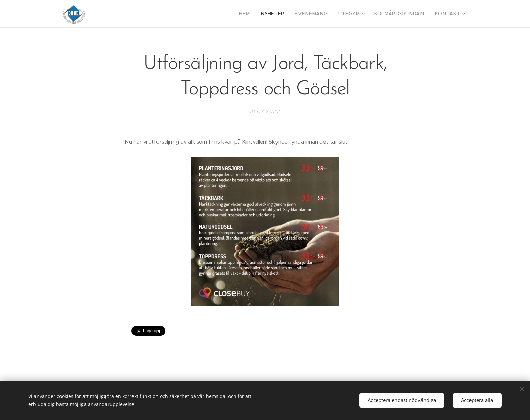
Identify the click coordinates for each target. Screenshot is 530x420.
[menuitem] (262, 14)
